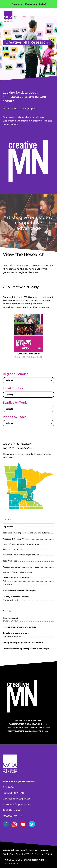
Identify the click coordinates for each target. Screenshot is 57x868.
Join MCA (8, 787)
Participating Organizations (25, 724)
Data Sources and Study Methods (25, 728)
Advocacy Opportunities (17, 804)
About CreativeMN (25, 720)
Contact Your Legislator (16, 799)
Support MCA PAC (13, 793)
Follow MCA (10, 816)
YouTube (23, 824)
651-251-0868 (15, 860)
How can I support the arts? (20, 782)
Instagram (15, 824)
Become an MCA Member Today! (29, 4)
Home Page (8, 16)
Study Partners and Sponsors (25, 731)
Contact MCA (10, 864)
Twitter (32, 824)
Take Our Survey (12, 810)
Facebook (6, 824)
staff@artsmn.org (34, 860)
